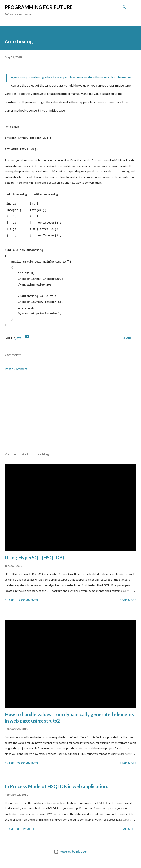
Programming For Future (39, 7)
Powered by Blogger (70, 851)
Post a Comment (16, 369)
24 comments (28, 763)
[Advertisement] (70, 412)
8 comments (27, 829)
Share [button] (127, 338)
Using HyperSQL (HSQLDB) (34, 558)
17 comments (28, 600)
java (19, 338)
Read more (128, 600)
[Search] (124, 7)
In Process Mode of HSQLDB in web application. (56, 786)
